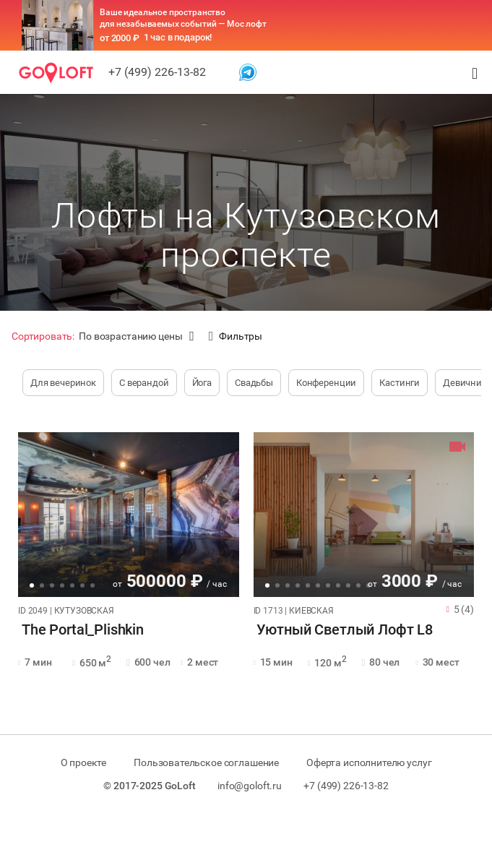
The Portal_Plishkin (79, 630)
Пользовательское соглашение (206, 762)
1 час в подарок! (178, 37)
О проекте (80, 762)
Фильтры (236, 336)
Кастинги (400, 383)
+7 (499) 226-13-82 (157, 72)
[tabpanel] (129, 515)
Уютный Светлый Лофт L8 (342, 630)
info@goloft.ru (250, 786)
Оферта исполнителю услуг (372, 762)
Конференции (326, 383)
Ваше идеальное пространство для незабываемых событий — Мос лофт (183, 18)
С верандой (144, 383)
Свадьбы (254, 383)
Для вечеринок (63, 383)
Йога (202, 383)
